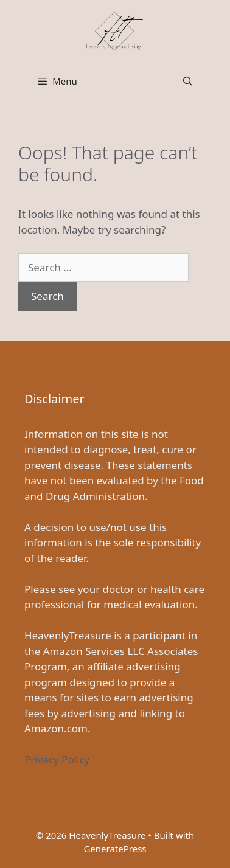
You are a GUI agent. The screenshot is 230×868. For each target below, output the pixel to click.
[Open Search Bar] (188, 81)
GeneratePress (115, 849)
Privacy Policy (57, 759)
